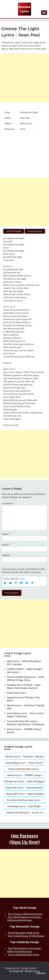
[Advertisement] (24, 78)
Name (6, 534)
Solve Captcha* (14, 579)
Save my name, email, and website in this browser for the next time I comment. (23, 571)
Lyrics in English (14, 231)
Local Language (35, 231)
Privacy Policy (29, 968)
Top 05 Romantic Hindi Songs (24, 933)
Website (6, 555)
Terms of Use (12, 968)
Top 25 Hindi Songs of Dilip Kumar (26, 936)
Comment (8, 503)
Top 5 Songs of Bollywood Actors (25, 914)
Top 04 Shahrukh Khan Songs (24, 955)
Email (6, 545)
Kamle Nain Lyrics (16, 693)
